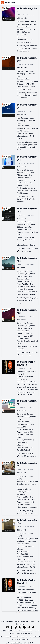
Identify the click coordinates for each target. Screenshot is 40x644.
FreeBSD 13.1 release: (25, 395)
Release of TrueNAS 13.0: (27, 382)
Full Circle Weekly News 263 (26, 363)
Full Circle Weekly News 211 (26, 581)
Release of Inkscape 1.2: (26, 392)
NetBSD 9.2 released (25, 600)
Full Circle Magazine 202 (27, 210)
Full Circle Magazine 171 (27, 464)
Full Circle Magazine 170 (27, 522)
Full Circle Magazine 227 (27, 10)
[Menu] (38, 3)
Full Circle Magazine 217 (27, 106)
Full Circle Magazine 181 (27, 402)
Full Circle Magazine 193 (27, 311)
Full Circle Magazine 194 (27, 259)
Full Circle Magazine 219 (27, 59)
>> (23, 613)
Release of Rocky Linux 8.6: (27, 389)
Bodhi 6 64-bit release (25, 590)
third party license (21, 639)
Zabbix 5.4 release (24, 597)
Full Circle (8, 3)
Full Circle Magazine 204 (27, 158)
